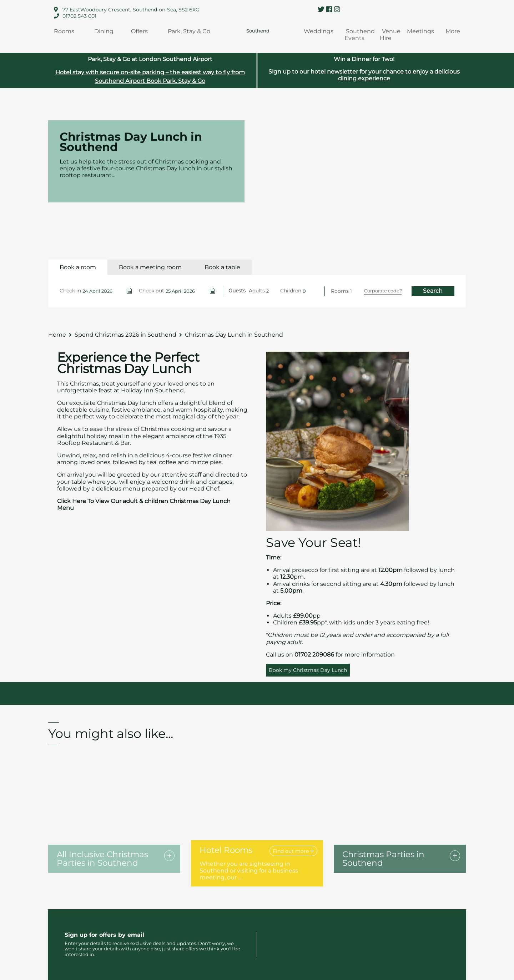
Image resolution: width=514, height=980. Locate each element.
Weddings (319, 31)
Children (291, 291)
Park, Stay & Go (189, 31)
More (453, 31)
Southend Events (360, 35)
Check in (70, 291)
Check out (152, 291)
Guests (237, 291)
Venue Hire (390, 35)
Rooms (64, 31)
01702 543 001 (79, 16)
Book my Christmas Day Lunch (308, 670)
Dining (104, 31)
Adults (257, 291)
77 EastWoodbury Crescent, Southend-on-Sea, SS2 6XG (131, 10)
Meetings (420, 31)
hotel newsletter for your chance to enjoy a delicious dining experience (385, 75)
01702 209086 (314, 655)
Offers (139, 31)
